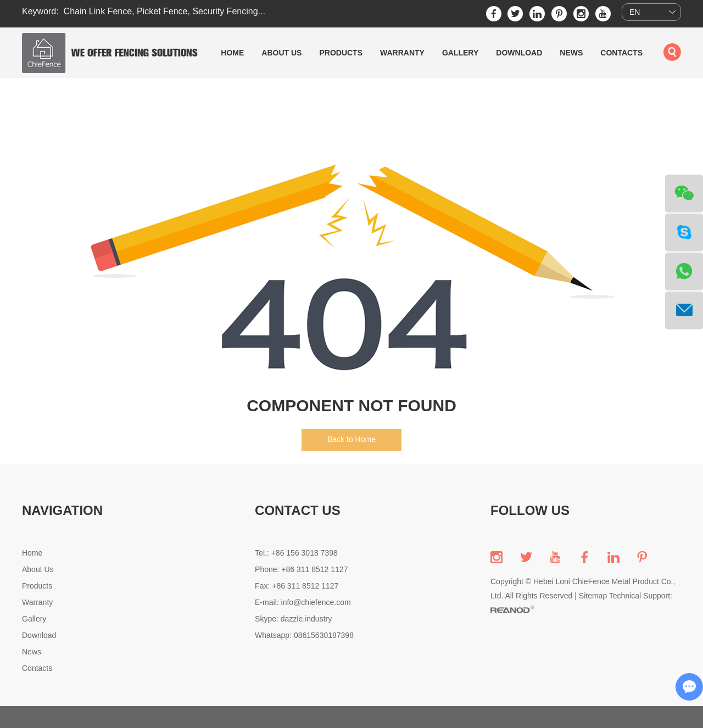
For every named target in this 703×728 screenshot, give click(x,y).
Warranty (402, 53)
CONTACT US (298, 510)
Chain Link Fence (98, 11)
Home (232, 53)
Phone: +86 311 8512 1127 (301, 569)
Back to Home (351, 439)
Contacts (621, 53)
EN (635, 12)
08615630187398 (324, 635)
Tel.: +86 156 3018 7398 (296, 553)
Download (519, 53)
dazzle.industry (306, 619)
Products (341, 53)
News (571, 53)
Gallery (460, 53)
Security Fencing (225, 11)
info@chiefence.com (316, 602)
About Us (281, 53)
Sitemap (593, 596)
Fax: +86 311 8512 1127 (297, 586)
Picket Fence (162, 11)
